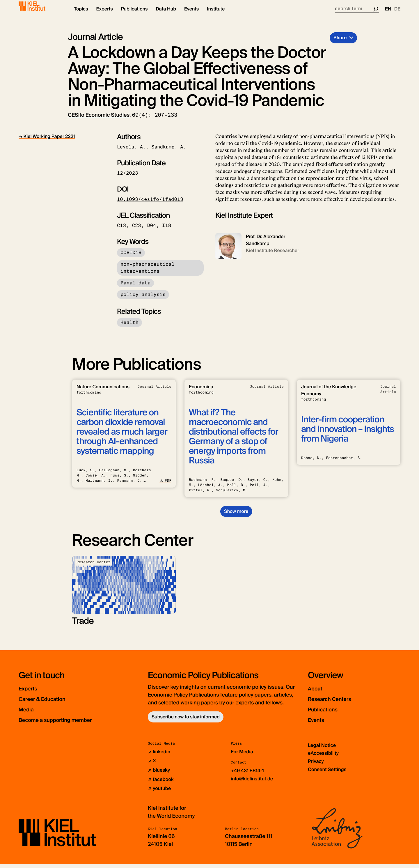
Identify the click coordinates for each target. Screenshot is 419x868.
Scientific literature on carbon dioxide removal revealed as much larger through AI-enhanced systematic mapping (122, 437)
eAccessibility (325, 758)
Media (29, 714)
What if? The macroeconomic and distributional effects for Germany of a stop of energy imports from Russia (234, 442)
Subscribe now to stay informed (186, 722)
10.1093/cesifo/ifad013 (150, 204)
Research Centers (337, 704)
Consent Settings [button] (329, 774)
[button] (81, 15)
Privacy (317, 766)
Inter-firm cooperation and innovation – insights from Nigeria (348, 434)
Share (340, 43)
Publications (328, 714)
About (318, 693)
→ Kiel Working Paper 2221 (47, 141)
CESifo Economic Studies (99, 120)
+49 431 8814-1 (249, 775)
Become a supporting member (68, 725)
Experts (31, 693)
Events (319, 725)
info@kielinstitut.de (254, 783)
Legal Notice (323, 750)
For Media (243, 757)
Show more (236, 516)
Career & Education (50, 704)
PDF (165, 486)
